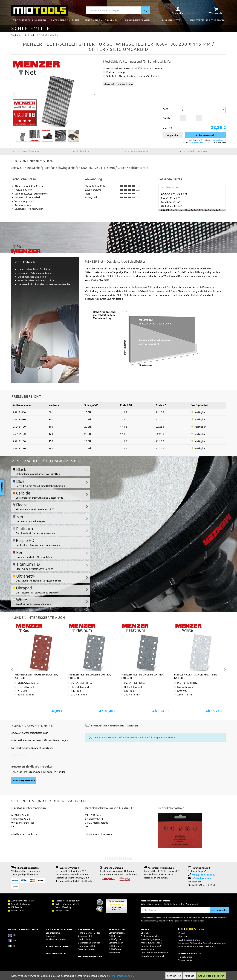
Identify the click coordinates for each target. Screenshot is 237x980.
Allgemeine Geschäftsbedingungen (208, 943)
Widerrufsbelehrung (188, 946)
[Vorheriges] (14, 93)
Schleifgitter (115, 939)
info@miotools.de (201, 878)
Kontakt (182, 933)
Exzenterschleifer (86, 949)
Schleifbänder (116, 936)
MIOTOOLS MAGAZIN (190, 953)
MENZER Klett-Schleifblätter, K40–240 (36, 676)
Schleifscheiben (117, 933)
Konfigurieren (174, 976)
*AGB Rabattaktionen (189, 940)
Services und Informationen (154, 952)
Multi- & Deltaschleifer (89, 933)
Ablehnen (189, 976)
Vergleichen (173, 135)
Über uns (145, 933)
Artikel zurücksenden (151, 943)
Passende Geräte (170, 179)
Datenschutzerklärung (149, 921)
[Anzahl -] (183, 118)
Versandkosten (219, 140)
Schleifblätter (116, 943)
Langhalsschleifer (55, 933)
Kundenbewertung (136, 151)
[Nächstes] (95, 93)
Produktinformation (27, 151)
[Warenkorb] (215, 10)
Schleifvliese (115, 949)
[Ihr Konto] (178, 10)
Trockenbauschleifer (88, 946)
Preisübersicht (79, 151)
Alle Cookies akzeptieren (211, 976)
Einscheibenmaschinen (89, 943)
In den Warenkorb (205, 135)
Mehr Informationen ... (122, 976)
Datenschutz (207, 946)
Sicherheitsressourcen (193, 151)
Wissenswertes (186, 960)
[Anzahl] (191, 118)
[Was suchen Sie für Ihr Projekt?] (114, 10)
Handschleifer (84, 939)
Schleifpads (115, 952)
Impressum (184, 943)
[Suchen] (146, 10)
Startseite (16, 35)
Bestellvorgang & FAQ (151, 939)
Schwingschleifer (86, 936)
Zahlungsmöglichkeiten (152, 936)
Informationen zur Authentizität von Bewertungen (40, 740)
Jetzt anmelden (219, 910)
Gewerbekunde (197, 143)
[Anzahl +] (199, 118)
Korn (165, 109)
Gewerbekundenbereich (153, 956)
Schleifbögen (115, 946)
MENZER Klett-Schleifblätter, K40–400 (89, 676)
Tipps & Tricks (185, 957)
